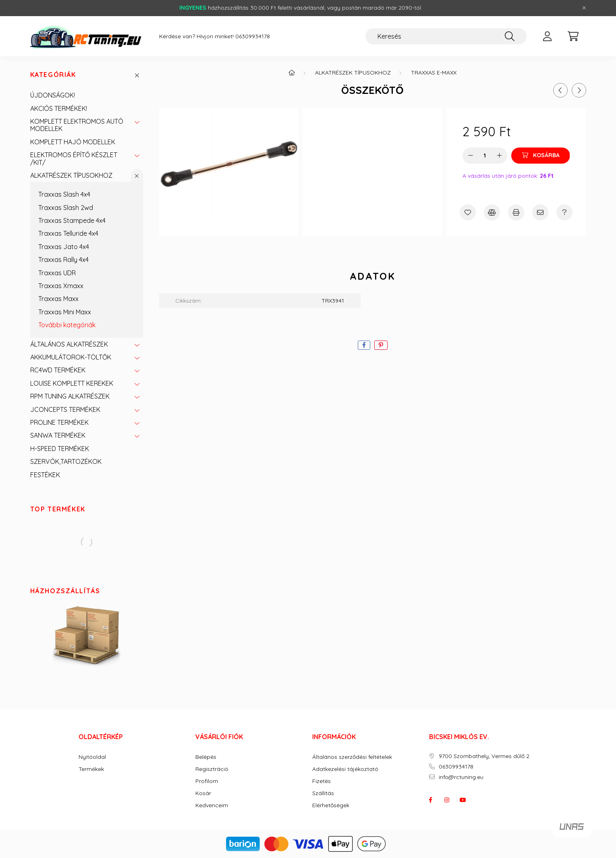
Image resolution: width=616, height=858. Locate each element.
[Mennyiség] (485, 156)
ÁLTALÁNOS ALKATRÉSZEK (69, 344)
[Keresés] (446, 36)
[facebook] (364, 345)
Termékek (91, 769)
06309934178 (253, 36)
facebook (431, 800)
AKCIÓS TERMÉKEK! (59, 108)
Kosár (203, 793)
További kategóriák (67, 325)
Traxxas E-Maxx (434, 73)
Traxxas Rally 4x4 (63, 260)
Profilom (207, 781)
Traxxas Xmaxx (61, 286)
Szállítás (323, 793)
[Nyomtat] (516, 212)
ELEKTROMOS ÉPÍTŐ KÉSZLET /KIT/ (74, 158)
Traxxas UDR (57, 273)
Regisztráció (212, 769)
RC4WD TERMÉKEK (58, 370)
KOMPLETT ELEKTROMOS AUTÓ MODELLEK (77, 125)
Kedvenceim (212, 805)
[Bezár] (584, 8)
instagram (447, 800)
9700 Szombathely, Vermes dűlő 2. (485, 756)
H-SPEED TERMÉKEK (60, 449)
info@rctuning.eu (461, 777)
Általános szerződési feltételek (352, 757)
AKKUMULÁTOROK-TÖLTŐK (71, 357)
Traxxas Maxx (58, 299)
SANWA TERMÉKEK (58, 435)
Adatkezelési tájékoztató (345, 769)
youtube (463, 800)
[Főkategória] (292, 73)
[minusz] (471, 156)
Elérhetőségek (331, 805)
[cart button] (573, 36)
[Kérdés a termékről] (564, 212)
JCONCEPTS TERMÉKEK (65, 409)
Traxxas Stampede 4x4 (72, 220)
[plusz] (499, 156)
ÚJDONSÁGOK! (53, 95)
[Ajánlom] (540, 212)
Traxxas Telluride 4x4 (68, 233)
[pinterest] (381, 345)
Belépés (206, 757)
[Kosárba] (540, 156)
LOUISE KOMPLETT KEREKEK (72, 383)
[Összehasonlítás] (492, 212)
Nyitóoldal (92, 757)
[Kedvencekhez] (468, 212)
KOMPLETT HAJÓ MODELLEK (73, 142)
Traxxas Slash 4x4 (64, 194)
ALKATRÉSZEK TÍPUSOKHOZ (71, 175)
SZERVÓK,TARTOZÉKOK (66, 461)
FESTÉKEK (45, 475)
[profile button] (548, 36)
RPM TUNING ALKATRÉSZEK (70, 396)
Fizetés (321, 781)
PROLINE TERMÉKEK (59, 422)
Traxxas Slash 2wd (66, 208)
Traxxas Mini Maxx (65, 312)
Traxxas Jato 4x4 (64, 247)
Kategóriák (53, 75)
